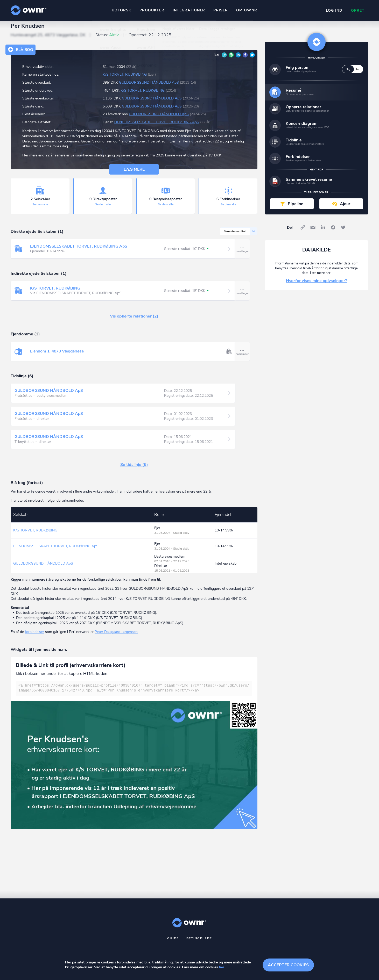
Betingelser (199, 943)
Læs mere (134, 174)
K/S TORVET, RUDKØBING (125, 79)
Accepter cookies (288, 964)
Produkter (151, 10)
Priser (220, 10)
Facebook (245, 59)
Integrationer (188, 10)
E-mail (231, 59)
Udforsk (121, 10)
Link (224, 59)
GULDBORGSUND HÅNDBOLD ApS (149, 87)
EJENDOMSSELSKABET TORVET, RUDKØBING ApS (156, 127)
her (222, 967)
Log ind (333, 10)
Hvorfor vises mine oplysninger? (316, 285)
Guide (173, 943)
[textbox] (134, 693)
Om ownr (246, 10)
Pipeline (296, 208)
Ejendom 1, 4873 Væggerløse (58, 356)
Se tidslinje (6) (134, 469)
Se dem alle (40, 209)
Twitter (252, 59)
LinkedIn (238, 59)
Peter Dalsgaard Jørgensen (116, 636)
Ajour (345, 208)
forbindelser (34, 636)
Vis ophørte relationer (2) (134, 321)
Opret (357, 10)
